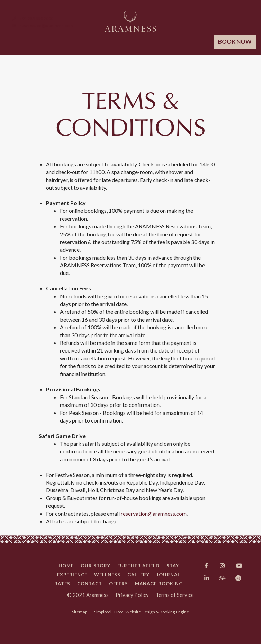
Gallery (138, 575)
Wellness (107, 575)
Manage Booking (159, 584)
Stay (173, 566)
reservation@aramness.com (154, 514)
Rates (62, 584)
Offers (119, 584)
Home (66, 566)
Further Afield (138, 566)
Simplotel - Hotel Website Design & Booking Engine (142, 612)
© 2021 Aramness (88, 595)
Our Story (96, 566)
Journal (168, 575)
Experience (72, 575)
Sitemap (80, 612)
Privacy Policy (132, 595)
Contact (90, 584)
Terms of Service (175, 595)
